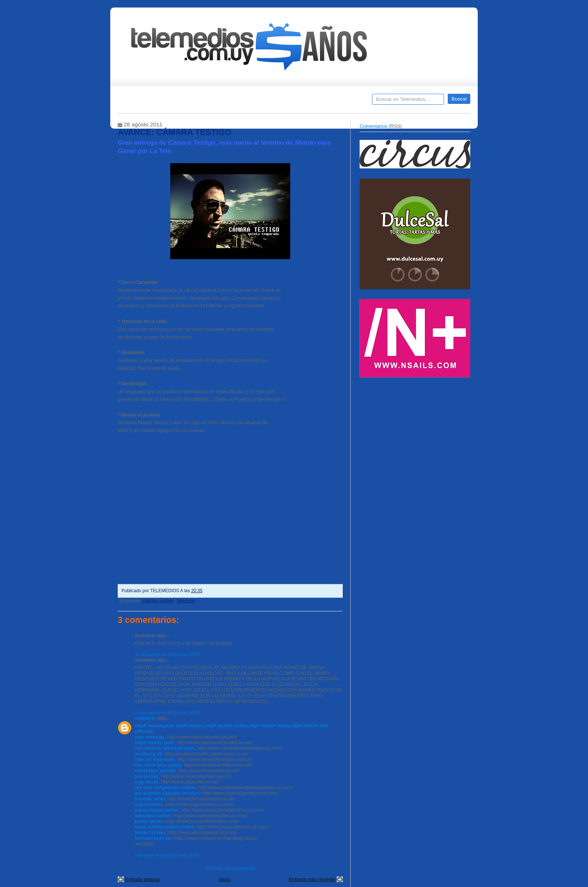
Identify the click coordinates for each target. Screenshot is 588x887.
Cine (265, 102)
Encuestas (297, 102)
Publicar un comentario (230, 868)
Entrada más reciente (312, 879)
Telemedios (343, 102)
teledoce (186, 601)
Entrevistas (214, 102)
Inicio (224, 879)
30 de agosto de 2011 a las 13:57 (167, 654)
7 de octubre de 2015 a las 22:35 (167, 855)
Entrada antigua (142, 879)
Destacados (148, 102)
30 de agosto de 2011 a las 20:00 (167, 712)
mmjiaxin (145, 718)
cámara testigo (158, 601)
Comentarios (373, 126)
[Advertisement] (416, 434)
